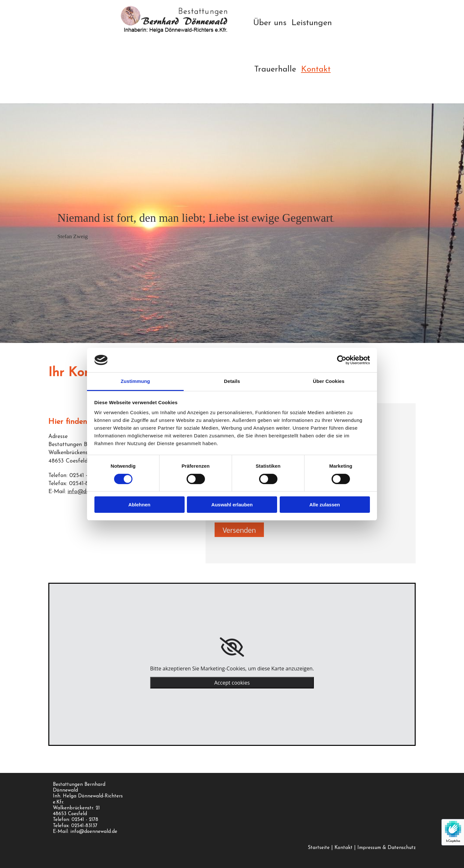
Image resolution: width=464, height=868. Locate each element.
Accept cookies (232, 683)
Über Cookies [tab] (329, 381)
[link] (232, 647)
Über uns (270, 23)
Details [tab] (232, 381)
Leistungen (312, 23)
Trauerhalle (275, 69)
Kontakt (316, 69)
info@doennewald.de (94, 832)
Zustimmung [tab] (135, 381)
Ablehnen (139, 505)
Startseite (319, 848)
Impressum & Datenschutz (387, 848)
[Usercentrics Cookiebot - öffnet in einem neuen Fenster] (342, 360)
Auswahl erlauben (232, 505)
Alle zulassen (325, 505)
